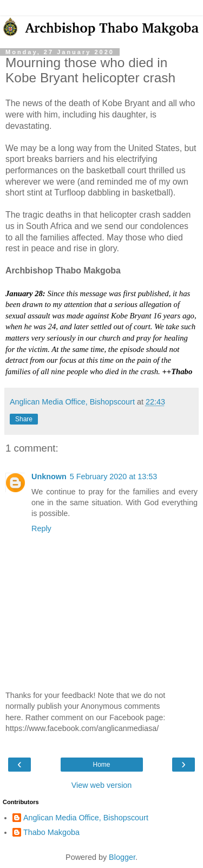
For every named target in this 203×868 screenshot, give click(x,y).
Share (24, 419)
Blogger (122, 857)
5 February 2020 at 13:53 (114, 477)
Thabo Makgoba (51, 832)
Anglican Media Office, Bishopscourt (86, 818)
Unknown (49, 477)
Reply (41, 528)
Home (101, 765)
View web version (102, 785)
